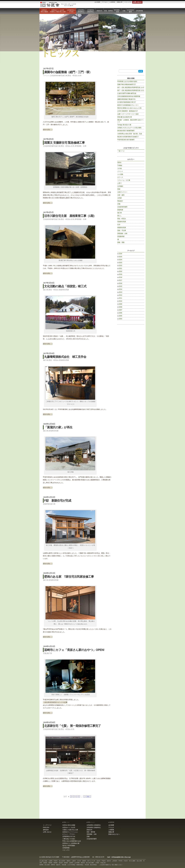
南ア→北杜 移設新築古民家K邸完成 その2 (131, 87)
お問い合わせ (137, 2)
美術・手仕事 (122, 230)
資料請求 (46, 830)
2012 (120, 295)
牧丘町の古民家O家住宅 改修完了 (128, 137)
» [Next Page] (84, 797)
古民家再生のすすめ (71, 11)
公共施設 (120, 186)
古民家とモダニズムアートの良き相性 (129, 128)
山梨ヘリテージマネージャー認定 (128, 114)
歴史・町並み (73, 75)
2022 (120, 266)
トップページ (47, 825)
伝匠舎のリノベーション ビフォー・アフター (70, 833)
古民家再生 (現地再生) (81, 11)
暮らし (120, 216)
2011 (120, 298)
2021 (120, 269)
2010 (120, 301)
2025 (120, 257)
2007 (120, 310)
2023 (120, 263)
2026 (120, 254)
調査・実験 (121, 242)
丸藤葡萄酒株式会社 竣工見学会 (65, 357)
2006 (120, 313)
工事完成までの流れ (69, 839)
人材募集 (112, 2)
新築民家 (46, 504)
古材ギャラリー (122, 192)
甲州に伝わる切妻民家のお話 (72, 841)
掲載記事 (120, 2)
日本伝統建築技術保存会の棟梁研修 (129, 96)
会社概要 (97, 2)
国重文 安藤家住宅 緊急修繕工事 (64, 143)
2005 (120, 316)
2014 (120, 289)
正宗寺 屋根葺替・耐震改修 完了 (128, 111)
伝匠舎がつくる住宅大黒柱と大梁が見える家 (58, 11)
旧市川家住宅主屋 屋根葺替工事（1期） (70, 216)
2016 (120, 283)
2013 (120, 292)
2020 (120, 271)
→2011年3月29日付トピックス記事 (55, 702)
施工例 (65, 75)
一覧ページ (121, 151)
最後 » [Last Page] (89, 797)
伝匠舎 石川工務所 (58, 4)
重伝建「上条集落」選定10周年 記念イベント (130, 121)
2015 (120, 286)
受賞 (119, 189)
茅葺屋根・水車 (117, 11)
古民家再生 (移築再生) (91, 11)
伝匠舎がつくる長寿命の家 (71, 843)
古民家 (120, 198)
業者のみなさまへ (114, 834)
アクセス (105, 2)
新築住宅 (99, 11)
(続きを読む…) (48, 130)
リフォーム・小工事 (124, 180)
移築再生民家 (64, 290)
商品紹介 (120, 201)
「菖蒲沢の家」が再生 (58, 427)
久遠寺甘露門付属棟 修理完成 (127, 93)
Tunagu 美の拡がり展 (124, 125)
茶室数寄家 (121, 236)
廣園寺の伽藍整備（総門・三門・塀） (68, 72)
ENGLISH (46, 827)
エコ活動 (120, 174)
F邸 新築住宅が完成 (58, 501)
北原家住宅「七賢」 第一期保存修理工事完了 (73, 726)
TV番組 (120, 165)
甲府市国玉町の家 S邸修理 (126, 140)
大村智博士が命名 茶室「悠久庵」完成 (130, 134)
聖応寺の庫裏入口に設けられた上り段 (129, 108)
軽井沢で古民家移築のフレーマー (128, 105)
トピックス (128, 2)
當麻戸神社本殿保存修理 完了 (127, 84)
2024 (120, 260)
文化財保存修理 (130, 11)
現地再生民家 (64, 360)
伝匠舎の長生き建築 (44, 11)
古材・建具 (121, 195)
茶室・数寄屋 (108, 11)
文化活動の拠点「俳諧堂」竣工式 (65, 286)
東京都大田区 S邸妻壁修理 (126, 131)
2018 (120, 277)
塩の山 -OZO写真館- (69, 846)
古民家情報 (139, 11)
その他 (120, 168)
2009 (120, 304)
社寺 (80, 75)
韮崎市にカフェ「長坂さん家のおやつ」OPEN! (74, 650)
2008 (120, 307)
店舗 (124, 11)
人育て (120, 183)
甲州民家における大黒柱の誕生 (127, 82)
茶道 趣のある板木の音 (125, 117)
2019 (120, 274)
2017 (120, 280)
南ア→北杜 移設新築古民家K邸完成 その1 (131, 90)
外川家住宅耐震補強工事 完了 (127, 102)
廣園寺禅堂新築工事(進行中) (126, 99)
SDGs (119, 163)
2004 (120, 319)
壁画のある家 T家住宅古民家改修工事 (69, 577)
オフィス (120, 177)
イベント (46, 75)
